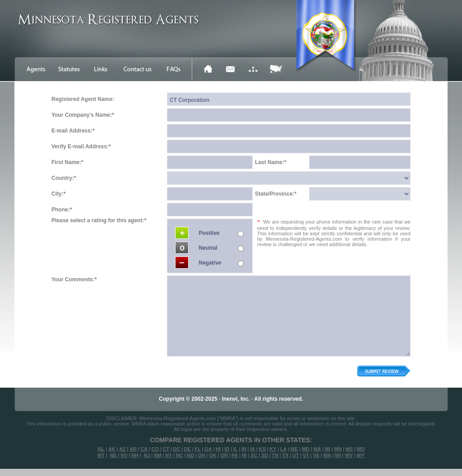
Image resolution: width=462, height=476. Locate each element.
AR (133, 449)
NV (124, 455)
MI (328, 449)
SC (254, 455)
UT (296, 455)
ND (190, 455)
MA (317, 449)
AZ (122, 449)
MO (361, 449)
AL (101, 449)
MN (338, 449)
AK (112, 449)
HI (218, 449)
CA (144, 449)
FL (197, 449)
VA (316, 455)
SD (265, 455)
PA (235, 455)
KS (262, 449)
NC (180, 455)
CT (166, 449)
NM (158, 455)
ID (227, 449)
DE (187, 449)
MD (306, 449)
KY (273, 449)
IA (252, 449)
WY (360, 455)
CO (155, 449)
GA (208, 449)
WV (349, 455)
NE (113, 455)
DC (177, 449)
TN (275, 455)
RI (244, 455)
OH (201, 455)
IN (244, 449)
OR (224, 455)
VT (306, 455)
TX (286, 455)
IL (236, 449)
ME (294, 449)
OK (213, 455)
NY (169, 455)
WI (338, 455)
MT (101, 455)
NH (135, 455)
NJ (147, 455)
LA (284, 449)
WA (327, 455)
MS (349, 449)
